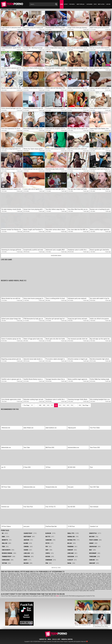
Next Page (86, 405)
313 (60, 405)
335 (80, 405)
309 (44, 405)
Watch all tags (56, 568)
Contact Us (43, 639)
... (36, 405)
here (57, 596)
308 (40, 405)
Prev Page (26, 405)
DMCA (49, 639)
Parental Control (67, 639)
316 (72, 405)
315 (68, 405)
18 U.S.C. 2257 (56, 639)
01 (32, 405)
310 (48, 405)
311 (52, 405)
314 (64, 405)
